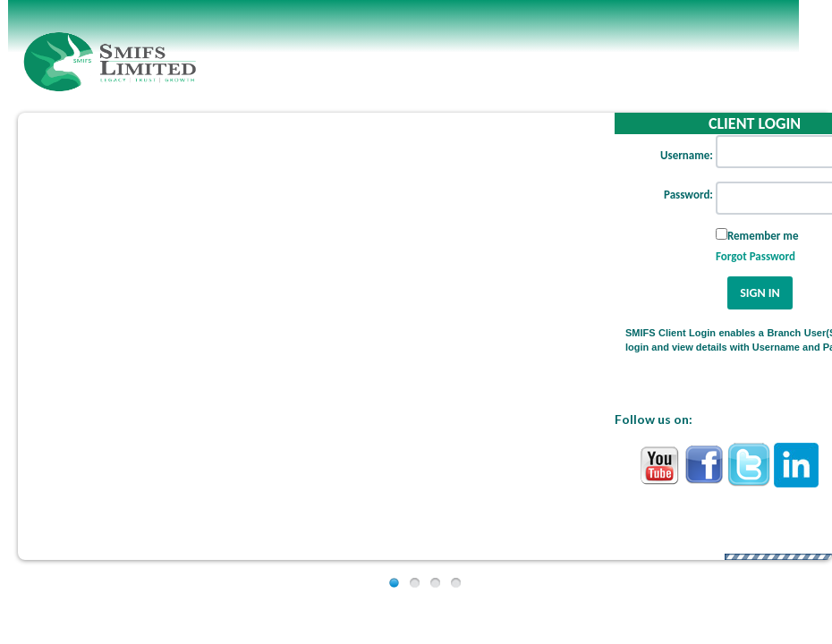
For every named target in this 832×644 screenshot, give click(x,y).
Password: (688, 195)
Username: (687, 155)
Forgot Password (756, 256)
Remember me (763, 236)
